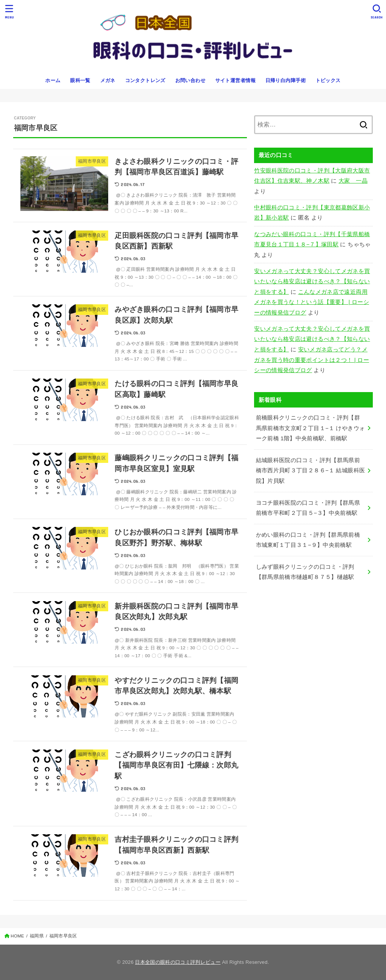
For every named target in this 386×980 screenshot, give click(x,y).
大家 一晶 (353, 181)
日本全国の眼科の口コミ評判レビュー (178, 962)
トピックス (328, 80)
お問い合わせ (190, 80)
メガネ (108, 80)
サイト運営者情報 (235, 80)
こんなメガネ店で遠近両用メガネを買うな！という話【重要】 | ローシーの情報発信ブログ (312, 302)
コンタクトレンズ (145, 80)
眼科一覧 (80, 80)
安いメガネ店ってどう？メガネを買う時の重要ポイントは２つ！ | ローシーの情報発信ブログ (312, 360)
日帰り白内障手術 (286, 80)
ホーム (53, 80)
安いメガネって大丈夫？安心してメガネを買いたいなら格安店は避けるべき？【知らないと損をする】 (312, 282)
